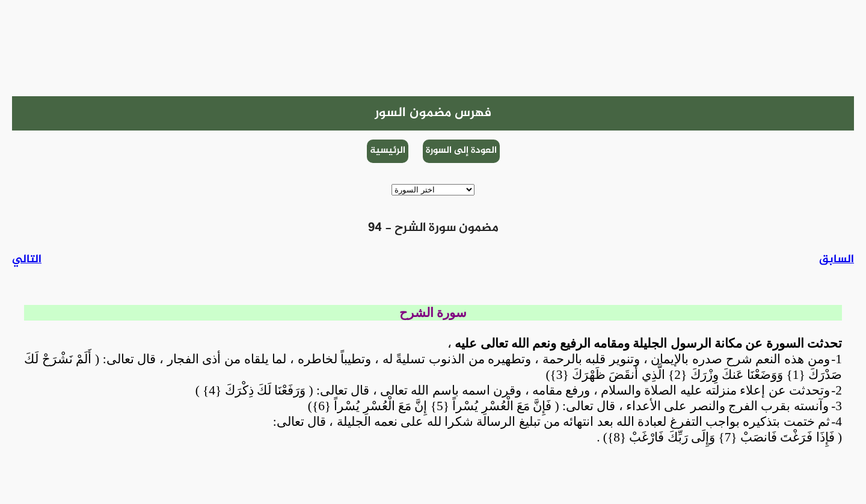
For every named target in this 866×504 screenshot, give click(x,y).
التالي (27, 260)
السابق (837, 260)
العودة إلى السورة (461, 151)
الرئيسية (388, 151)
